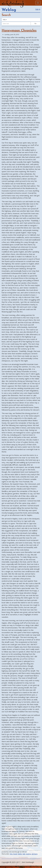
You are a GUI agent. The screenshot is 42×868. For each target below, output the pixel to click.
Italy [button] (5, 20)
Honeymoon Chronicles (19, 30)
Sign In (38, 9)
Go (35, 23)
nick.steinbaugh (13, 3)
